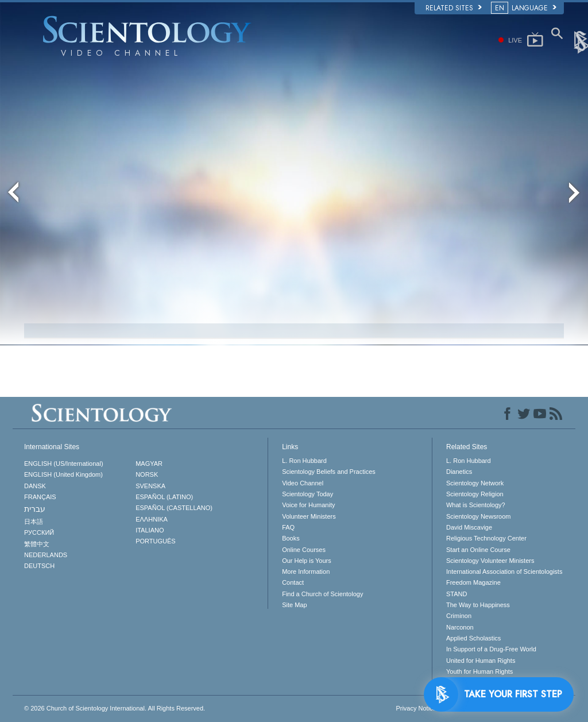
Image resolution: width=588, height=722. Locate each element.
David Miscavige (469, 527)
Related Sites (454, 8)
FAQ (288, 527)
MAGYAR (149, 464)
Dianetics (459, 472)
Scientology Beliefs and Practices (329, 472)
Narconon (460, 627)
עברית (35, 509)
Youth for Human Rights (479, 671)
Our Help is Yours (307, 561)
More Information (306, 572)
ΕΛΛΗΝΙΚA (152, 519)
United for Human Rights (481, 661)
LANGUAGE (525, 8)
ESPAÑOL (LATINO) (164, 497)
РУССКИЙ (39, 532)
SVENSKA (150, 486)
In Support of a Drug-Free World (491, 649)
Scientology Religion (475, 494)
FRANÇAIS (40, 497)
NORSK (147, 474)
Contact (293, 582)
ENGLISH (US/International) (64, 464)
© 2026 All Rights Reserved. (115, 708)
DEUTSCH (39, 566)
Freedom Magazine (473, 582)
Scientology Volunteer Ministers (490, 561)
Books (291, 538)
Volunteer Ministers (309, 516)
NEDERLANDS (46, 555)
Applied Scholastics (473, 638)
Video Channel (303, 483)
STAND (457, 594)
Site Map (294, 605)
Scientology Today (307, 494)
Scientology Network (475, 483)
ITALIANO (150, 530)
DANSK (35, 486)
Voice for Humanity (308, 505)
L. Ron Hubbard (304, 461)
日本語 (34, 522)
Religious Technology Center (486, 538)
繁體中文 (37, 544)
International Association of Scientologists (504, 572)
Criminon (459, 616)
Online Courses (304, 550)
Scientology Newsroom (479, 516)
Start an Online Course (478, 550)
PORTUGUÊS (155, 541)
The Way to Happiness (478, 605)
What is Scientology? (476, 505)
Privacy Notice (416, 708)
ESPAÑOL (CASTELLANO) (174, 508)
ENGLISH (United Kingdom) (63, 474)
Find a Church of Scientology (322, 594)
